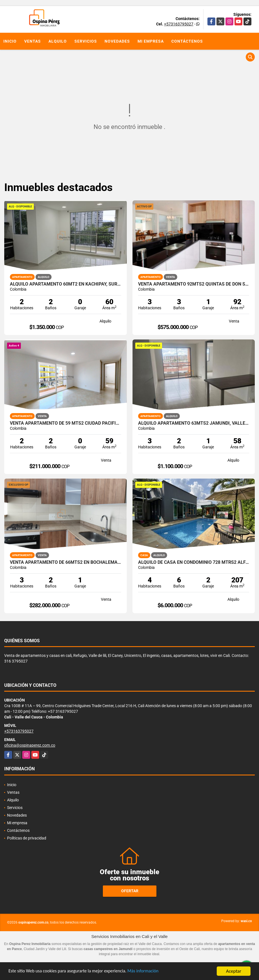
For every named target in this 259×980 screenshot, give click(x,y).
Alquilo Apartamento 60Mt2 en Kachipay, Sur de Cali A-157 (66, 284)
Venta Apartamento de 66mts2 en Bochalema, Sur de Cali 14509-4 (66, 562)
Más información (150, 972)
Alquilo (58, 41)
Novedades (117, 41)
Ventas (33, 41)
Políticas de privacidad (27, 838)
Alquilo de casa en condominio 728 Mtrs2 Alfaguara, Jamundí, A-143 (194, 562)
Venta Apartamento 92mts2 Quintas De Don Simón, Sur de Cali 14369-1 (194, 284)
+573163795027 (179, 24)
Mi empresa (151, 41)
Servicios (86, 41)
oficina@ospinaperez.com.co (30, 745)
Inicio (10, 41)
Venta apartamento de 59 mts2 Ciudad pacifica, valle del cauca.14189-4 (66, 423)
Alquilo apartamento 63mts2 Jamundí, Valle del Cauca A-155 (194, 423)
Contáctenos (187, 41)
